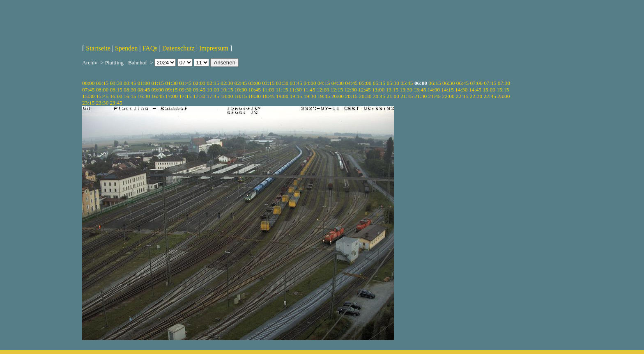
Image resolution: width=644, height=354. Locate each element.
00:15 (102, 83)
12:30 (350, 90)
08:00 (102, 90)
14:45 (475, 90)
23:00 (504, 96)
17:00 (171, 96)
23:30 (102, 103)
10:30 (241, 90)
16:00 (116, 96)
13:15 (392, 90)
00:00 (88, 83)
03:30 (282, 83)
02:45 (241, 83)
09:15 (171, 90)
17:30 (199, 96)
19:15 (296, 96)
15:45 (102, 96)
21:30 (421, 96)
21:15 (407, 96)
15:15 (503, 90)
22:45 (490, 96)
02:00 (199, 83)
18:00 (227, 96)
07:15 (490, 83)
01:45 (185, 83)
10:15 (227, 90)
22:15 (462, 96)
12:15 (337, 90)
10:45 (254, 90)
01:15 (158, 83)
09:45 (199, 90)
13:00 (378, 90)
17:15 (185, 96)
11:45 (309, 90)
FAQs (150, 48)
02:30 (227, 83)
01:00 (144, 83)
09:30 (185, 90)
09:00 (158, 90)
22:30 (476, 96)
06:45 (462, 83)
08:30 (130, 90)
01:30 (171, 83)
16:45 (158, 96)
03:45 (296, 83)
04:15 (324, 83)
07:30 (504, 83)
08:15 (116, 90)
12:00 (323, 90)
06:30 (448, 83)
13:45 (420, 90)
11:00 (268, 90)
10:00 (213, 90)
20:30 (365, 96)
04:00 (310, 83)
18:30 (254, 96)
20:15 (351, 96)
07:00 (476, 83)
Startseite (98, 48)
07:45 (88, 90)
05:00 (365, 83)
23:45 (116, 103)
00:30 (116, 83)
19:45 (324, 96)
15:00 (489, 90)
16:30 (144, 96)
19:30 (310, 96)
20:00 (338, 96)
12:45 (364, 90)
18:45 (268, 96)
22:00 (448, 96)
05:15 (379, 83)
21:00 (393, 96)
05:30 (393, 83)
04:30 (338, 83)
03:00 (254, 83)
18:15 (241, 96)
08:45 (144, 90)
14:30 (461, 90)
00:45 (130, 83)
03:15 (268, 83)
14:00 (434, 90)
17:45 (213, 96)
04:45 (351, 83)
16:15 (130, 96)
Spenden (126, 48)
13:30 (406, 90)
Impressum (214, 48)
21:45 (435, 96)
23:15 (88, 103)
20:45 (379, 96)
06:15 (435, 83)
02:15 (213, 83)
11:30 (296, 90)
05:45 (407, 83)
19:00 (282, 96)
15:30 (88, 96)
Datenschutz (178, 48)
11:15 (282, 90)
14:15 (447, 90)
